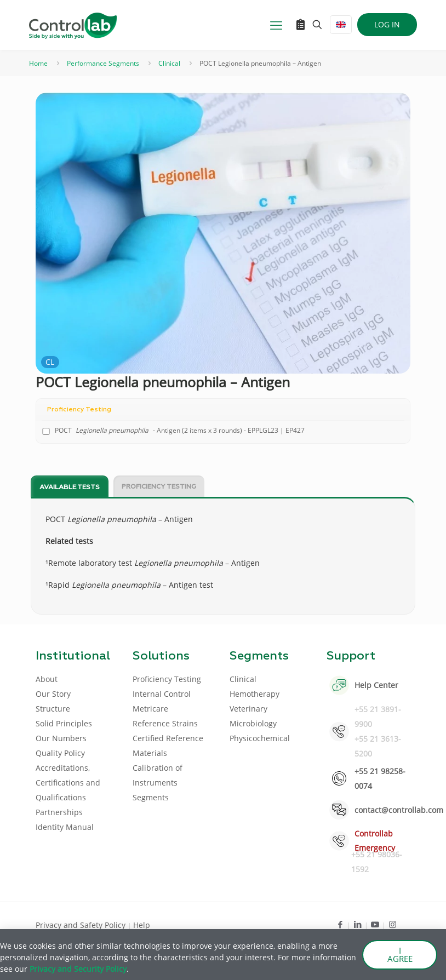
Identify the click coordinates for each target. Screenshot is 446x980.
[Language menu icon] (341, 25)
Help (142, 925)
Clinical (169, 63)
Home (38, 63)
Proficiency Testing (159, 487)
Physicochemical (260, 738)
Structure (53, 709)
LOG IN (387, 24)
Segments (151, 797)
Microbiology (253, 723)
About (47, 679)
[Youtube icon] (375, 924)
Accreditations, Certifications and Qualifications (68, 783)
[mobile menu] (276, 25)
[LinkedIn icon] (358, 924)
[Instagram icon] (393, 924)
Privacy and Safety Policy (82, 925)
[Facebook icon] (340, 924)
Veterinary (248, 709)
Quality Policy (60, 753)
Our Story (53, 694)
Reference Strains (165, 723)
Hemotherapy (255, 694)
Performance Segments (103, 63)
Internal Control (162, 694)
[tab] (70, 487)
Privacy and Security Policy (78, 969)
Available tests (70, 488)
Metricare (150, 709)
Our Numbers (61, 738)
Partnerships (59, 812)
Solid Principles (64, 723)
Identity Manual (65, 827)
